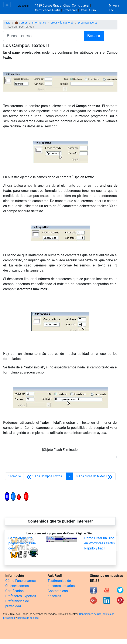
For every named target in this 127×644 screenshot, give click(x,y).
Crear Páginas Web (62, 23)
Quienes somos (17, 586)
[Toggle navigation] (7, 5)
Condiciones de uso (90, 614)
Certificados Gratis (48, 10)
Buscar (94, 36)
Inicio (7, 23)
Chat (66, 6)
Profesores (70, 10)
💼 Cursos (21, 23)
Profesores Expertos (21, 596)
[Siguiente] (94, 476)
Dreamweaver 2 (87, 23)
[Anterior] (45, 476)
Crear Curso (88, 10)
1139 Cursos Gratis (48, 6)
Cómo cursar (81, 6)
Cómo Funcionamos (20, 581)
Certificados (14, 591)
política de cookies (28, 618)
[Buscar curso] (40, 36)
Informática (39, 23)
